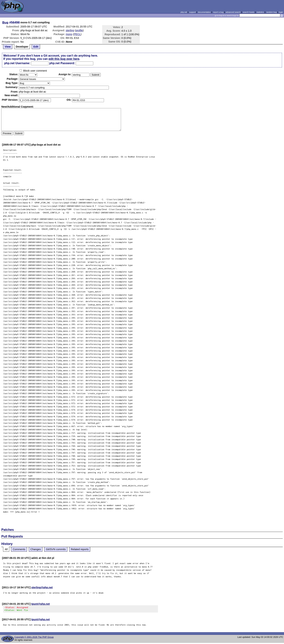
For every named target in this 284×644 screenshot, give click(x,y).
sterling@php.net (42, 587)
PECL (77, 34)
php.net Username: (17, 63)
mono (69, 34)
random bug (272, 12)
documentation (204, 12)
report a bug (218, 12)
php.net (184, 12)
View (8, 47)
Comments (19, 549)
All (6, 549)
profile (79, 30)
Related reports (80, 549)
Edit (36, 47)
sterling (70, 30)
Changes (36, 549)
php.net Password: (62, 63)
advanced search (233, 12)
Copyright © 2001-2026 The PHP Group (34, 638)
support (193, 12)
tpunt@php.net (41, 604)
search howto (248, 12)
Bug (5, 22)
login (281, 12)
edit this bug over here (64, 59)
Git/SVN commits (56, 549)
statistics (260, 12)
